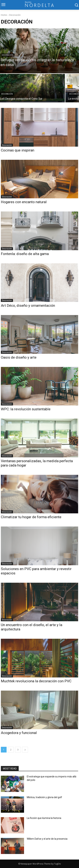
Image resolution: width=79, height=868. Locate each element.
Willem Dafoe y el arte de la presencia (47, 839)
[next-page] (25, 750)
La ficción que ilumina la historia (44, 818)
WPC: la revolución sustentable (26, 409)
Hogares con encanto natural (24, 202)
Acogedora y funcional (19, 733)
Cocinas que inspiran (18, 150)
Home (4, 15)
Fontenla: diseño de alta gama (25, 254)
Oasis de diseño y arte (19, 357)
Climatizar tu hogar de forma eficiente (31, 517)
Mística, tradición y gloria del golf (45, 797)
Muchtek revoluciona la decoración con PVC (36, 681)
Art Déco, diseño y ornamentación (28, 306)
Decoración (8, 55)
